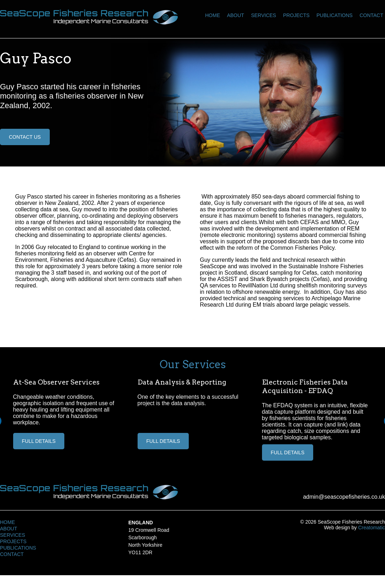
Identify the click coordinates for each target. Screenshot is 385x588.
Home (213, 15)
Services (264, 15)
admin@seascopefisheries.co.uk (344, 497)
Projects (296, 15)
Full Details (39, 441)
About (235, 15)
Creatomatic (371, 528)
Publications (335, 15)
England (141, 523)
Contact (371, 15)
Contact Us (25, 137)
